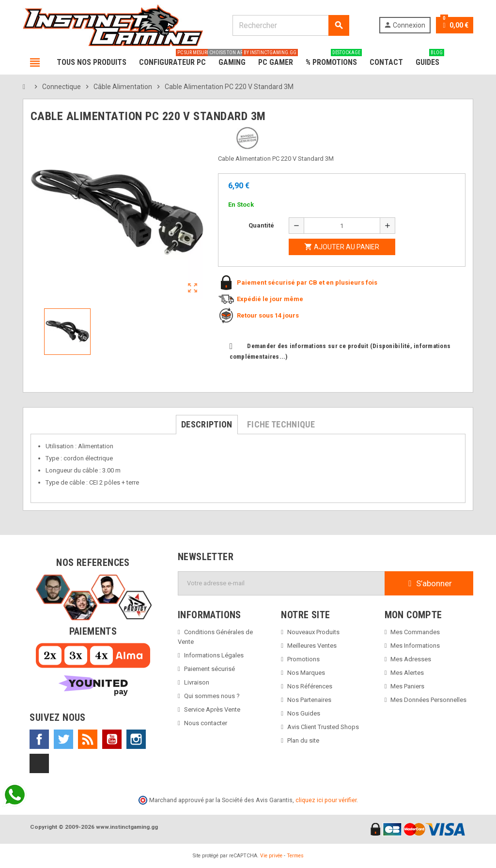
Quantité (261, 225)
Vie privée (271, 856)
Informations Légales (214, 655)
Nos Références (310, 686)
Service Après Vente (212, 709)
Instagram (136, 739)
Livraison (197, 682)
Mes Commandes (415, 632)
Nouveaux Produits (313, 632)
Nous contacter (206, 723)
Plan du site (303, 740)
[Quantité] (342, 226)
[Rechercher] (290, 25)
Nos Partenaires (309, 700)
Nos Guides (304, 713)
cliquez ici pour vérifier (326, 800)
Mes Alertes (407, 673)
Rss (88, 739)
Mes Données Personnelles (428, 700)
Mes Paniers (407, 686)
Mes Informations (415, 646)
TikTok (39, 763)
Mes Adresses (411, 659)
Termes (295, 856)
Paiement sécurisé (209, 669)
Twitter (63, 739)
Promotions (303, 659)
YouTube (112, 739)
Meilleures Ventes (312, 646)
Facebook (39, 739)
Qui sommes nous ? (212, 696)
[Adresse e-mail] (281, 583)
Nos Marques (306, 673)
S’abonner (429, 583)
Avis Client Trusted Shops (323, 727)
